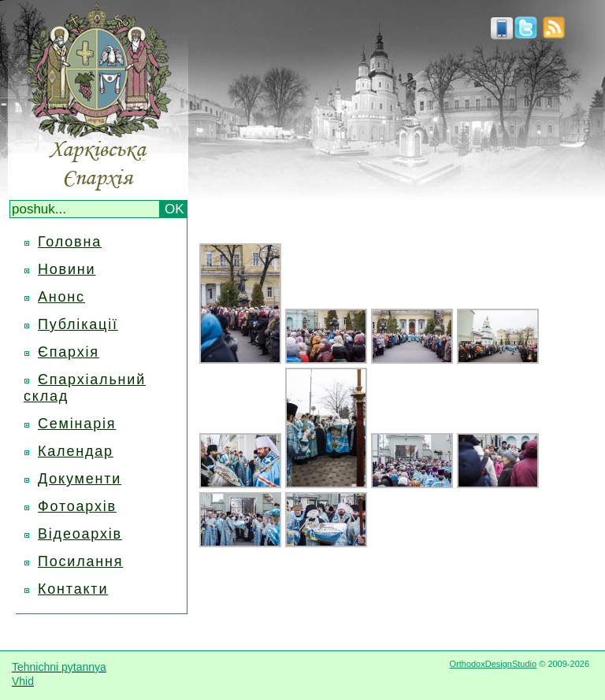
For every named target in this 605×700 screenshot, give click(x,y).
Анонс (61, 297)
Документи (80, 479)
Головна (70, 242)
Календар (76, 451)
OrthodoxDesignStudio (493, 664)
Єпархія (69, 352)
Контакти (73, 589)
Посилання (80, 561)
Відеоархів (80, 534)
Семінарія (77, 424)
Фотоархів (77, 506)
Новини (67, 269)
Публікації (78, 324)
